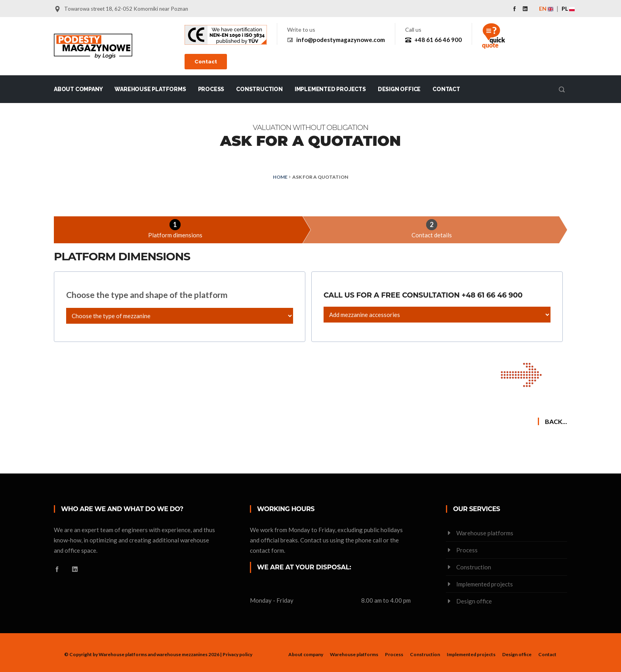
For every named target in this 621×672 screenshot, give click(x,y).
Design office (399, 89)
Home (280, 177)
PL (568, 9)
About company (78, 89)
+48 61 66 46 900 (438, 40)
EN (546, 9)
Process (211, 89)
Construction (259, 89)
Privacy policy (237, 654)
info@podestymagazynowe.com (341, 40)
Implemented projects (330, 89)
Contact (206, 62)
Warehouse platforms (150, 89)
